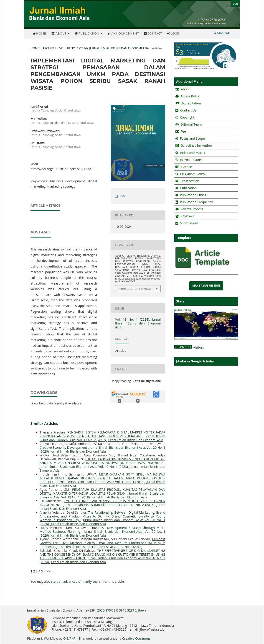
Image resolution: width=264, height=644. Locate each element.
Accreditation (191, 103)
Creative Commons (136, 638)
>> (48, 571)
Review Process (192, 209)
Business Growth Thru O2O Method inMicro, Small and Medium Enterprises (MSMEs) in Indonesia (102, 543)
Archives (49, 48)
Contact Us (188, 110)
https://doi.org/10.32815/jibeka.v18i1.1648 (62, 169)
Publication (87, 33)
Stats (180, 301)
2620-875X (105, 610)
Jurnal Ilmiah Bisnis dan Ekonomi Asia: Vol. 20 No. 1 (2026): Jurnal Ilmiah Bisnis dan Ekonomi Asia (102, 449)
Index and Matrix (192, 153)
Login (174, 33)
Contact (153, 33)
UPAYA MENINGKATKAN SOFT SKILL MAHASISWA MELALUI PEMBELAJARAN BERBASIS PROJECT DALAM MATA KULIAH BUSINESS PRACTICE (102, 478)
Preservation (190, 181)
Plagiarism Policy (193, 174)
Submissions (189, 223)
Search (222, 33)
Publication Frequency (196, 202)
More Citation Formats (135, 289)
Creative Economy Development (64, 447)
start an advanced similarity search (77, 581)
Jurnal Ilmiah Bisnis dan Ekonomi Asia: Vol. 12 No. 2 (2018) (99, 547)
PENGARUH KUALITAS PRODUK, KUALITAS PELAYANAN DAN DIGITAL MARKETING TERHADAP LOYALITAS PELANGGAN (102, 491)
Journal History (190, 160)
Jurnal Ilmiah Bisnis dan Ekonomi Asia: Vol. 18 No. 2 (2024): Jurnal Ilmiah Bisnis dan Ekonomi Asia (102, 560)
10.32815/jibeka (134, 610)
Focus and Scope (192, 138)
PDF (123, 196)
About (59, 33)
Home (39, 33)
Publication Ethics (193, 195)
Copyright (187, 117)
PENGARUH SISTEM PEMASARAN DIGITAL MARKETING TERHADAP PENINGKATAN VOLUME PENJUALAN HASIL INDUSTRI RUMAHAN (102, 434)
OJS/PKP (69, 638)
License (187, 167)
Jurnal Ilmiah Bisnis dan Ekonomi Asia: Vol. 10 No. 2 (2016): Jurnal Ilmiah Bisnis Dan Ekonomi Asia (102, 507)
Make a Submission (206, 286)
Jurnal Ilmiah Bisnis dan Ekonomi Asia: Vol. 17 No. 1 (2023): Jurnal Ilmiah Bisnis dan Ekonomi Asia (102, 468)
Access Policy (190, 96)
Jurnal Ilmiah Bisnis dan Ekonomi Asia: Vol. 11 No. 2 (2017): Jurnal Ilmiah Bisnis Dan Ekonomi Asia (102, 438)
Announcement (123, 33)
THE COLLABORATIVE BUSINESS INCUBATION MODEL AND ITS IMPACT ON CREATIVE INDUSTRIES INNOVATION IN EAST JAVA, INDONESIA (102, 461)
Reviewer (187, 216)
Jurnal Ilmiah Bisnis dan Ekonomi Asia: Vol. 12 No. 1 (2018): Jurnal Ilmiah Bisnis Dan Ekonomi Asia (102, 484)
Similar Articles (44, 424)
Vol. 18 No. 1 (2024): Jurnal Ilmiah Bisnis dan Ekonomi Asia (104, 48)
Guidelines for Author (196, 145)
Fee (183, 131)
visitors (189, 347)
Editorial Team (191, 124)
